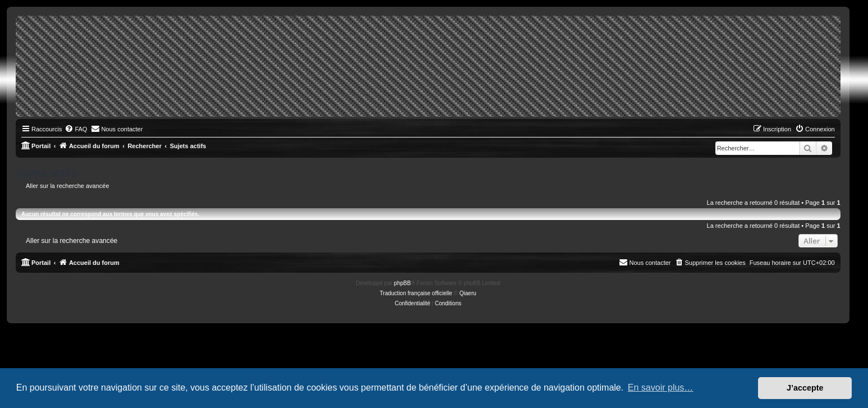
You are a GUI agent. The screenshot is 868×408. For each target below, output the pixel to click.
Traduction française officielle (416, 293)
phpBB (402, 283)
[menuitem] (76, 129)
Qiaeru (468, 293)
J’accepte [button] (805, 388)
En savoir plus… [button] (661, 388)
